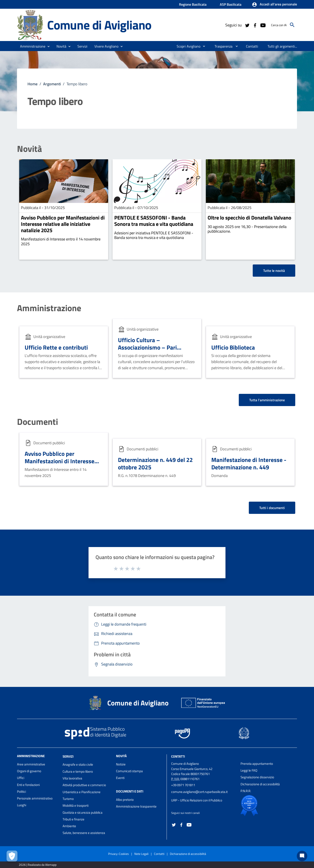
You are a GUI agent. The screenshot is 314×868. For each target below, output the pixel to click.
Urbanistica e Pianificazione (82, 792)
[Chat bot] (302, 856)
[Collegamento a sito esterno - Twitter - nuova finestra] (247, 25)
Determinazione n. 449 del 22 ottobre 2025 (155, 463)
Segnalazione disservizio (257, 777)
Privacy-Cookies (119, 854)
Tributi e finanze (73, 819)
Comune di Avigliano (99, 25)
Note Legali (141, 854)
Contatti (178, 756)
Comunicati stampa (129, 771)
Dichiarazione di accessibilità (260, 784)
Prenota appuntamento (257, 764)
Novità (29, 149)
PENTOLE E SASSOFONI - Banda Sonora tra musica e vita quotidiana (154, 221)
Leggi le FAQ (249, 770)
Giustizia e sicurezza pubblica (83, 812)
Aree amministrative (31, 764)
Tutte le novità (274, 271)
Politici (21, 792)
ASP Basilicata (231, 4)
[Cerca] (292, 25)
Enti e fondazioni (28, 785)
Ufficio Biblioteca (233, 347)
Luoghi (22, 805)
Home (32, 84)
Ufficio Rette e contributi (56, 347)
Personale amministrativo (35, 798)
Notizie (121, 764)
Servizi (68, 756)
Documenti (38, 422)
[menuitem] (187, 46)
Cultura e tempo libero (78, 771)
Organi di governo (29, 771)
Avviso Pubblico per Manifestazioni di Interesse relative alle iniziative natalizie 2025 (63, 224)
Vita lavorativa (72, 778)
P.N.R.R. (246, 791)
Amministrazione (49, 308)
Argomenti (52, 84)
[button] (274, 5)
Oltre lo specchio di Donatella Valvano (249, 218)
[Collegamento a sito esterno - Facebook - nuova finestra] (255, 25)
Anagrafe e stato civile (78, 764)
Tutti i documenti (272, 508)
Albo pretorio (125, 800)
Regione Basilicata (193, 4)
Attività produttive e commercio (84, 785)
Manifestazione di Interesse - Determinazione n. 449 (249, 463)
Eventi (120, 778)
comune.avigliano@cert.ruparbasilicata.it (199, 792)
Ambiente (69, 826)
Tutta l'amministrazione (267, 400)
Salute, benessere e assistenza (84, 833)
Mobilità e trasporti (76, 805)
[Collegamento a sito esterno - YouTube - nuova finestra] (263, 25)
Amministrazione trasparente (136, 806)
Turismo (68, 799)
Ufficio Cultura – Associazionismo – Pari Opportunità (147, 347)
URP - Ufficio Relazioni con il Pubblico (197, 800)
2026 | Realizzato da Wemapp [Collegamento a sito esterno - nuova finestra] (38, 865)
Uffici (21, 778)
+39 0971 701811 (183, 785)
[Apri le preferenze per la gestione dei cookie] (12, 856)
